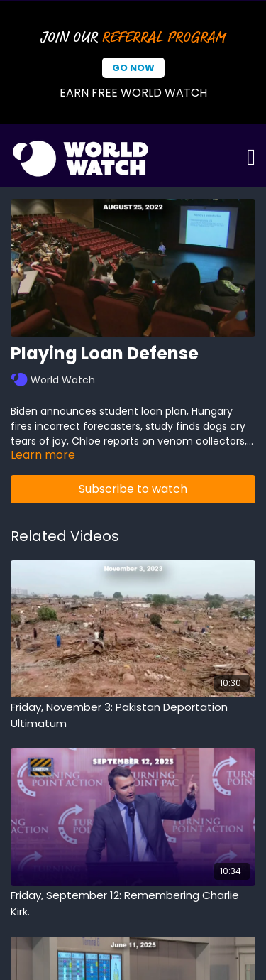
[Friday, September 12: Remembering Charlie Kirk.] (133, 904)
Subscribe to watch (133, 489)
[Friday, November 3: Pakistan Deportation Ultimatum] (133, 715)
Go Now (133, 68)
